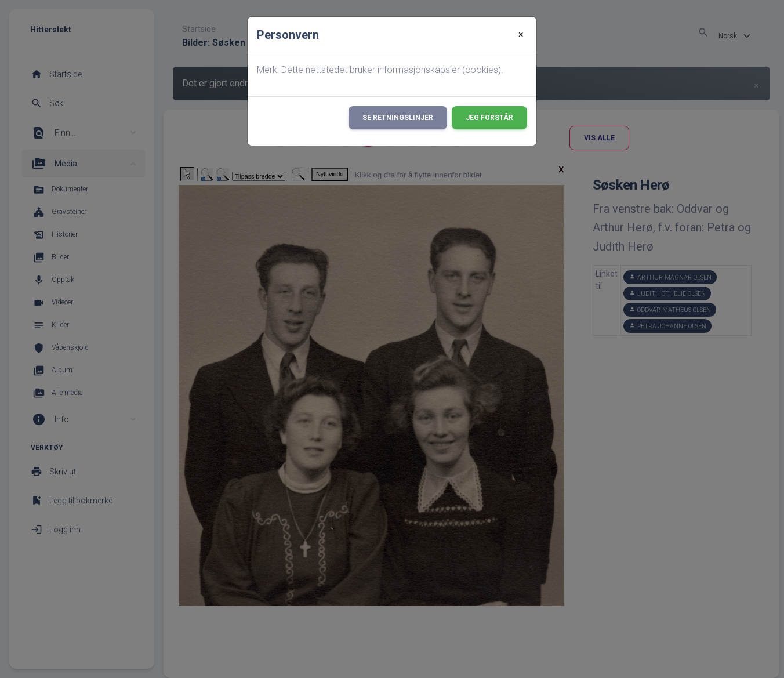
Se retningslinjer (398, 118)
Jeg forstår (489, 118)
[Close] (521, 35)
